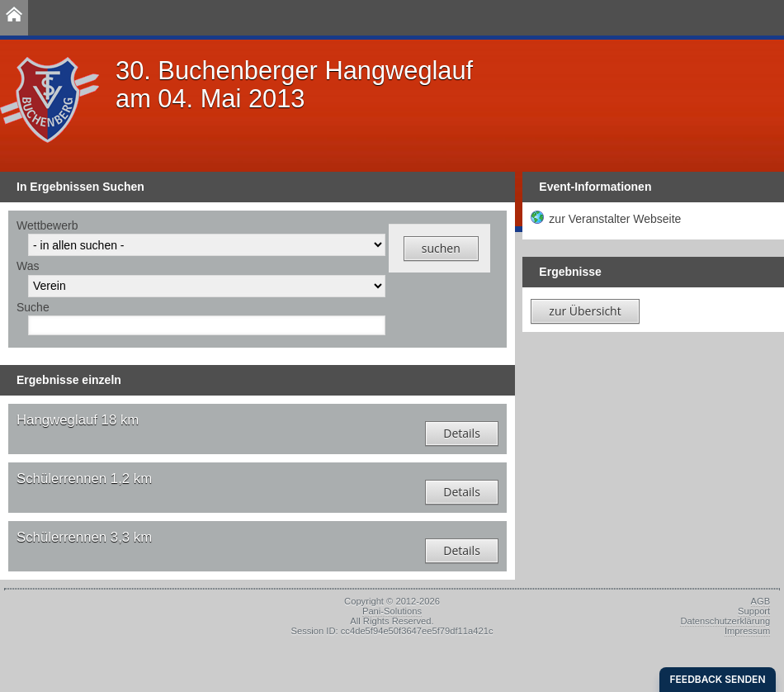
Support (754, 611)
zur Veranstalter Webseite (615, 219)
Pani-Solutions (392, 611)
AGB (761, 601)
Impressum (747, 631)
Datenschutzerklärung (725, 621)
